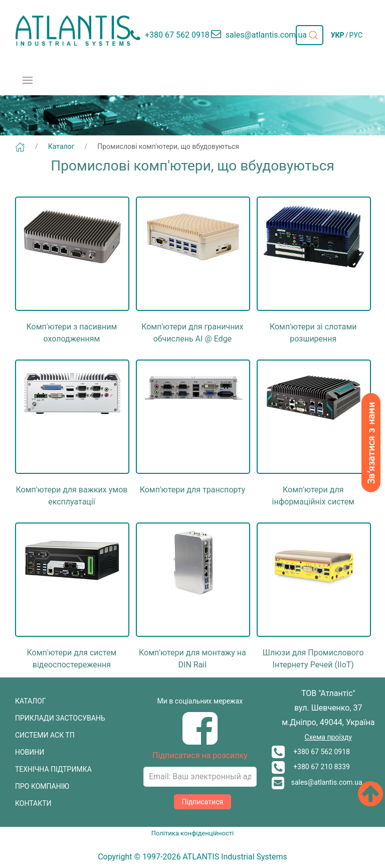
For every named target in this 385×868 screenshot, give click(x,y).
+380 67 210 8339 (311, 767)
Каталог (61, 146)
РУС (356, 35)
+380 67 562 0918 (311, 752)
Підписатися (203, 802)
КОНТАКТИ (33, 803)
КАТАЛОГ (31, 701)
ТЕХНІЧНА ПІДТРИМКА (53, 769)
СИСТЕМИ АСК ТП (45, 735)
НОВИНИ (30, 752)
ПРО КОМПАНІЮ (42, 786)
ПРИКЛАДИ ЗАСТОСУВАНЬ (60, 718)
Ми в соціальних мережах (200, 701)
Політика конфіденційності (192, 833)
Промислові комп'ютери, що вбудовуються (168, 146)
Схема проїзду (328, 737)
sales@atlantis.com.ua (317, 782)
